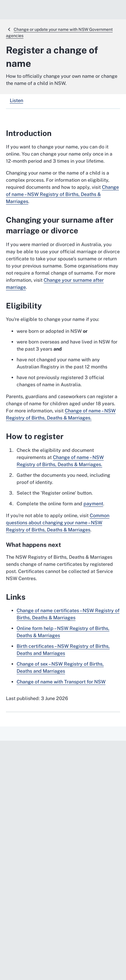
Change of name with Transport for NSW (61, 682)
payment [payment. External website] (93, 504)
